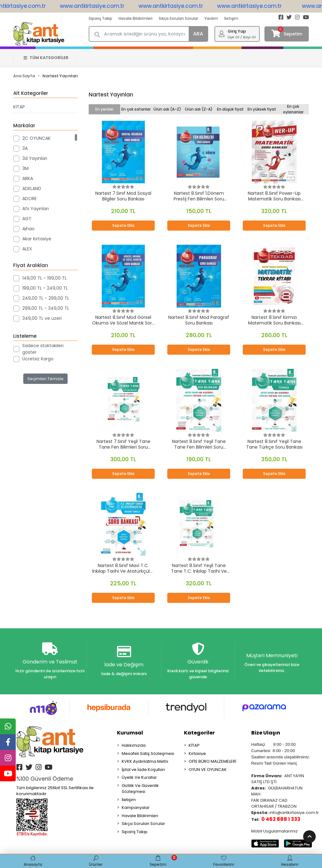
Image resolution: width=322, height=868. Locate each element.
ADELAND (32, 188)
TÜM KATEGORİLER (46, 58)
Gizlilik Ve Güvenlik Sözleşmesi (140, 789)
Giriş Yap (237, 31)
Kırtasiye (197, 753)
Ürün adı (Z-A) (199, 109)
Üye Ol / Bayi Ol (242, 37)
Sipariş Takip (100, 18)
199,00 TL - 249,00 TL (45, 288)
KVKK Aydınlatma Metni (145, 761)
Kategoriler (199, 733)
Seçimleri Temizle (45, 379)
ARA (198, 34)
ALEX (27, 249)
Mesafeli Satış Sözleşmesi (148, 753)
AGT (27, 219)
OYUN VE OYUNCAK (208, 770)
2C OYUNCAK (36, 138)
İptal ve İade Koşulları (143, 770)
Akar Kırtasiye (37, 239)
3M (25, 168)
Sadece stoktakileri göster (43, 349)
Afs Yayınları (36, 209)
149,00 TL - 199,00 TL (44, 278)
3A (25, 148)
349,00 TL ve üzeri (42, 318)
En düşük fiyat (230, 109)
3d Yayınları (35, 158)
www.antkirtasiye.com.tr (103, 6)
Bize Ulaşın (266, 733)
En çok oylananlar (293, 109)
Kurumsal (130, 733)
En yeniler (104, 109)
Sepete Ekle (123, 225)
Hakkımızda (134, 745)
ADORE (30, 199)
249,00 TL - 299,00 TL (46, 298)
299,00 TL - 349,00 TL (46, 308)
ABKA (28, 178)
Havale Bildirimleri (136, 18)
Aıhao (28, 229)
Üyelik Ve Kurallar (139, 777)
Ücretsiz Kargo (38, 359)
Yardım (211, 18)
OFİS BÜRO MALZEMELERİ (212, 761)
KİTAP (19, 107)
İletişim (231, 18)
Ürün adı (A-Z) (167, 109)
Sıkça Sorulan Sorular (178, 18)
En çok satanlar (136, 109)
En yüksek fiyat (262, 109)
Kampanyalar (136, 808)
